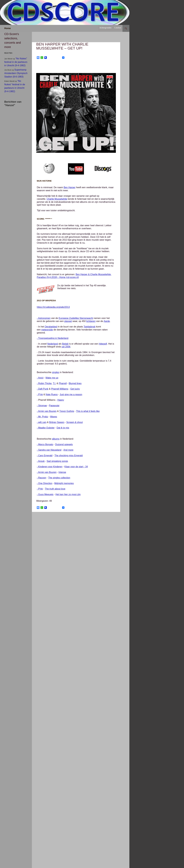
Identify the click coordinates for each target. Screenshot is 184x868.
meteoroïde (47, 330)
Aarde (107, 321)
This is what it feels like (88, 411)
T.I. (54, 383)
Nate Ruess (52, 394)
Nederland (53, 344)
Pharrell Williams (60, 389)
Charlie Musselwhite (57, 199)
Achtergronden (105, 28)
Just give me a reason (71, 394)
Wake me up (52, 378)
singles (56, 372)
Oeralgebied (51, 327)
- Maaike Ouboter (46, 428)
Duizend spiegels (64, 444)
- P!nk (40, 394)
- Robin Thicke (44, 383)
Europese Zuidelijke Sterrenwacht (76, 318)
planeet (68, 321)
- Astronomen (44, 318)
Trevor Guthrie (67, 411)
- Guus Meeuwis (45, 494)
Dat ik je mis (63, 428)
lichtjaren (91, 321)
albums (56, 439)
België (65, 344)
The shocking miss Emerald (69, 456)
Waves (53, 417)
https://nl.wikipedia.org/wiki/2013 (53, 307)
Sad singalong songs (57, 461)
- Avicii (40, 378)
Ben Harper (70, 187)
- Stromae (42, 406)
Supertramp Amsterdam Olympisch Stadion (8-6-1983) (16, 73)
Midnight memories (64, 483)
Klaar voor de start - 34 (76, 467)
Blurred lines (75, 383)
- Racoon (41, 478)
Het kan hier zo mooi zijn (68, 494)
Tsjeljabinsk (90, 327)
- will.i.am (42, 422)
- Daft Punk (43, 389)
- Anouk (41, 461)
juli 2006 (66, 347)
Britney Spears (57, 422)
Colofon (118, 28)
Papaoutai (54, 406)
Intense (62, 472)
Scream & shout (74, 422)
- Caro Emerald (45, 456)
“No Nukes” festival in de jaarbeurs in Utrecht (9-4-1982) (16, 62)
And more (68, 450)
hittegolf (103, 344)
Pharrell (63, 383)
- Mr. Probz (42, 417)
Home (7, 28)
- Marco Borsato (45, 444)
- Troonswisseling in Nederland (53, 338)
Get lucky (75, 389)
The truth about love (55, 489)
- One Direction (45, 483)
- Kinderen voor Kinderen (50, 467)
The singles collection (59, 478)
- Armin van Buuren (47, 411)
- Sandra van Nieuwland (49, 450)
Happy (61, 400)
